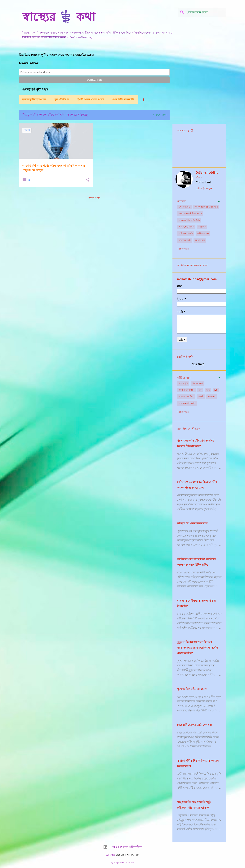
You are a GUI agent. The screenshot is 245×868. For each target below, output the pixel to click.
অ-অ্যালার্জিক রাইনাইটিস (189, 220)
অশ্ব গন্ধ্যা (212, 397)
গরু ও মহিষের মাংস (186, 390)
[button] (87, 180)
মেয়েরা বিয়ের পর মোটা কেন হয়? (195, 725)
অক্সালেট (202, 227)
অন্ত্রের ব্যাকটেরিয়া (186, 397)
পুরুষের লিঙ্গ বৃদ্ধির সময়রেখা (192, 689)
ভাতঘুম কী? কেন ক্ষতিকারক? (192, 523)
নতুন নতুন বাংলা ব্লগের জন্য (123, 863)
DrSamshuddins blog (207, 174)
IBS (216, 390)
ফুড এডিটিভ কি (62, 99)
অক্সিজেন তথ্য (185, 240)
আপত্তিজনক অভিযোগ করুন (192, 265)
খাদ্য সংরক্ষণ (198, 383)
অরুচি (201, 397)
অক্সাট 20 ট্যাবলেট (186, 227)
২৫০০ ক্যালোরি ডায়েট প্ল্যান (206, 207)
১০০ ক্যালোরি (184, 207)
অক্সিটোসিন (200, 240)
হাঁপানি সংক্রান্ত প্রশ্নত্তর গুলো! (91, 99)
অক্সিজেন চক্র (203, 233)
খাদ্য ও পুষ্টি (183, 383)
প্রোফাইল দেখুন (204, 188)
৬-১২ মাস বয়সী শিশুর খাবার (190, 214)
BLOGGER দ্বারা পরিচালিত (123, 847)
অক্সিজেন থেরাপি (186, 233)
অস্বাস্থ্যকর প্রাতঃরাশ (187, 403)
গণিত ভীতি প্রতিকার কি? (123, 99)
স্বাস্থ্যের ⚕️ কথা (59, 16)
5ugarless (110, 855)
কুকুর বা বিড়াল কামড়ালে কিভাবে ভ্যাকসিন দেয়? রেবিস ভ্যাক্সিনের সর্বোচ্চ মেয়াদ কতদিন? (198, 648)
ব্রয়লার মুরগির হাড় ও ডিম (34, 99)
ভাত (208, 390)
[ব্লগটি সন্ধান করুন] (206, 12)
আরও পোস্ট (94, 198)
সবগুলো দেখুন (160, 115)
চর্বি (200, 390)
